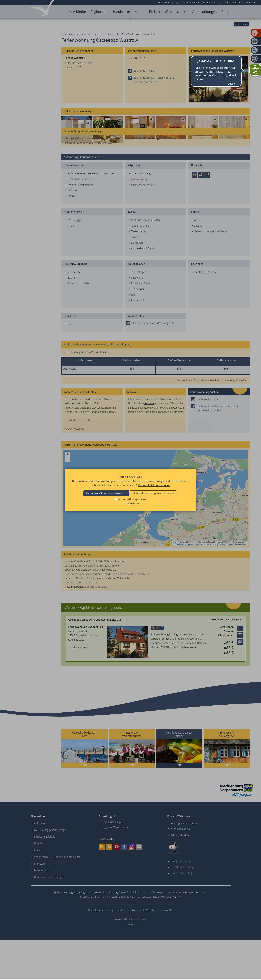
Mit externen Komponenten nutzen (106, 493)
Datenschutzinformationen (154, 485)
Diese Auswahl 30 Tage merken (132, 499)
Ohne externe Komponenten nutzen (153, 493)
